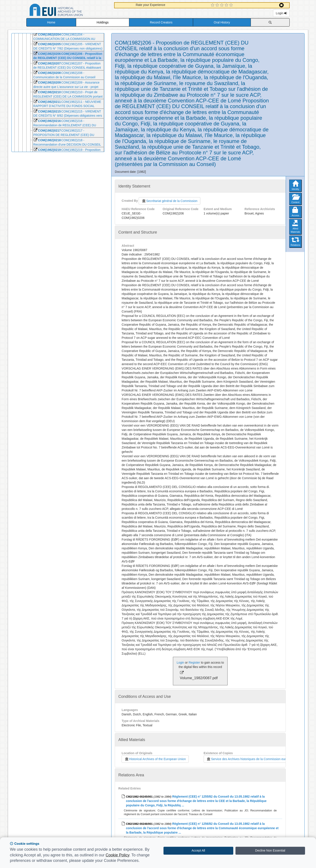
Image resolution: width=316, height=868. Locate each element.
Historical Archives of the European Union (155, 759)
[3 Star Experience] (222, 5)
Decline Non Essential (270, 850)
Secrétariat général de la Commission (169, 201)
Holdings (102, 22)
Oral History (222, 22)
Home (51, 22)
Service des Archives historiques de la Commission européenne (251, 759)
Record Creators (161, 22)
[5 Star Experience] (232, 5)
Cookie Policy (117, 855)
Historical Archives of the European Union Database (68, 11)
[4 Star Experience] (227, 5)
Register (194, 663)
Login (281, 13)
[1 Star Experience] (213, 5)
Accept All (198, 850)
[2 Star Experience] (218, 5)
